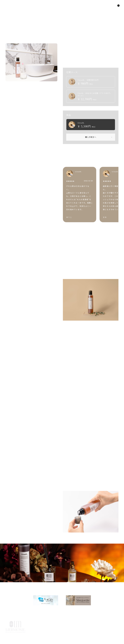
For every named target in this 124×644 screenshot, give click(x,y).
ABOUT (66, 622)
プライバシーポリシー (86, 627)
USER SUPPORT (96, 622)
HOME (3, 586)
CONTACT (113, 622)
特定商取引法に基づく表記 (109, 627)
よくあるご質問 (55, 627)
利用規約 (69, 627)
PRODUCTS (14, 586)
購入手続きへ (91, 137)
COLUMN (79, 622)
